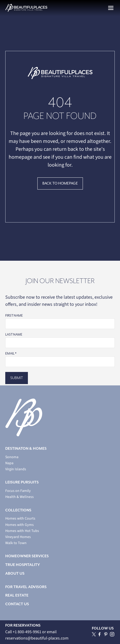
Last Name (14, 335)
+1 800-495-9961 (27, 632)
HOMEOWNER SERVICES (27, 556)
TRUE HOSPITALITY (23, 565)
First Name (14, 316)
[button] (111, 8)
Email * (11, 354)
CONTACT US (17, 604)
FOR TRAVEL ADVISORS (26, 587)
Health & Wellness (19, 497)
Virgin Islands (16, 469)
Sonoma (12, 457)
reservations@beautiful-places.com (37, 638)
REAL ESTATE (17, 595)
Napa (9, 463)
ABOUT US (15, 573)
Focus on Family (18, 491)
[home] (26, 8)
